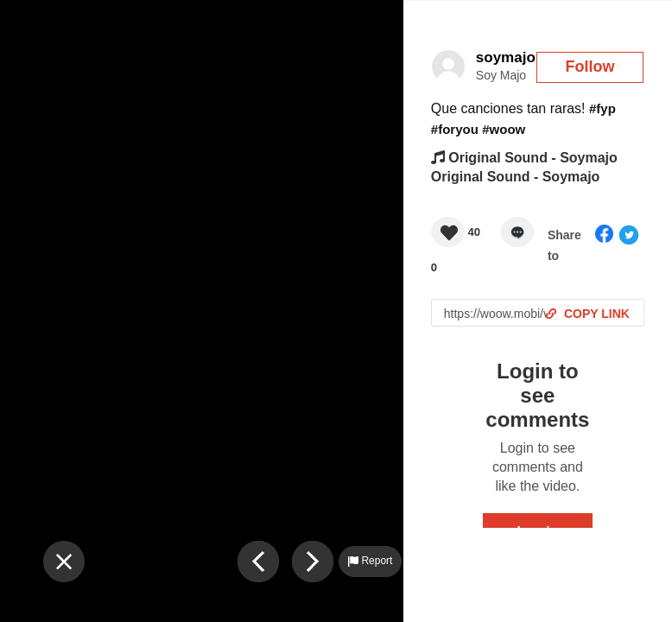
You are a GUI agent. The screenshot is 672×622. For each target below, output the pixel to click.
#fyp (602, 108)
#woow (504, 129)
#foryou (455, 129)
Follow (590, 67)
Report (370, 561)
